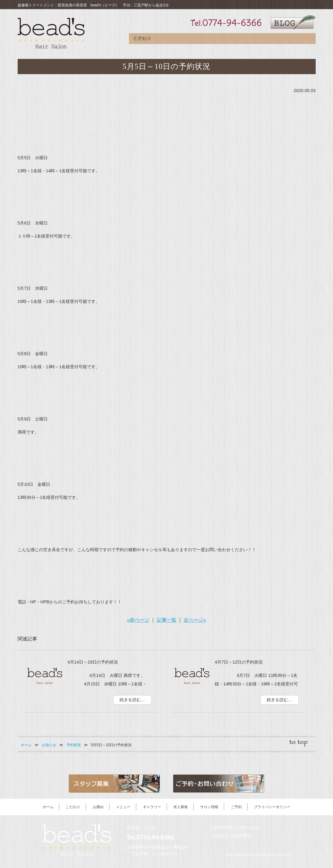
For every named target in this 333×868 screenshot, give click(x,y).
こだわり (142, 40)
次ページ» (195, 620)
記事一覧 (167, 620)
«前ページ (138, 620)
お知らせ (49, 745)
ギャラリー (222, 40)
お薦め (169, 40)
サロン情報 (276, 40)
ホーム (26, 745)
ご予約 (302, 40)
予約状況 (74, 745)
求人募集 (249, 40)
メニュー (195, 40)
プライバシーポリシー (272, 807)
